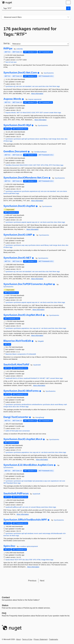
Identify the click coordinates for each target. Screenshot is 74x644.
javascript (39, 481)
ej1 (15, 86)
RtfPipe (8, 49)
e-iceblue (23, 546)
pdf (20, 507)
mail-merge (52, 139)
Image (44, 560)
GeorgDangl (40, 417)
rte (11, 536)
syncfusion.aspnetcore (30, 191)
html (7, 62)
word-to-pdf (8, 193)
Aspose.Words (12, 99)
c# (39, 222)
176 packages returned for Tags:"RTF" (30, 31)
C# (21, 113)
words (8, 560)
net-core (19, 86)
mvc (31, 328)
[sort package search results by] (40, 44)
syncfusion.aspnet (20, 222)
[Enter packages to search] (34, 8)
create (51, 113)
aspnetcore (17, 191)
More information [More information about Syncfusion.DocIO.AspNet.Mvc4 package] (42, 460)
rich (12, 62)
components (22, 354)
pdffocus (16, 507)
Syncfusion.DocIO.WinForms (21, 391)
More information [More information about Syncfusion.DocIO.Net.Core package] (37, 93)
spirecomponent (32, 546)
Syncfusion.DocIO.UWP (18, 235)
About (18, 639)
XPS (42, 165)
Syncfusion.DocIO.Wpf (17, 125)
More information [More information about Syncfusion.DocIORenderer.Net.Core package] (37, 201)
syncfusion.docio (33, 139)
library (39, 507)
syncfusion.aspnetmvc (21, 328)
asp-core (47, 481)
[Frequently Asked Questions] (4, 613)
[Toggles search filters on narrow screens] (68, 17)
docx (44, 86)
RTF (38, 113)
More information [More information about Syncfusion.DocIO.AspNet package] (33, 229)
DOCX (29, 113)
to (17, 378)
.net (33, 86)
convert (46, 113)
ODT (41, 113)
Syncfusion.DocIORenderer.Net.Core (26, 178)
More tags (56, 86)
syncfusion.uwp (19, 245)
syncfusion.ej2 (19, 481)
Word (25, 113)
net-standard (27, 86)
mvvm (36, 533)
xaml (40, 533)
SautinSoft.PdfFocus (16, 493)
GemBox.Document (15, 151)
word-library (44, 139)
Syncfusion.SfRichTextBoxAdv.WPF (25, 520)
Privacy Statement (41, 639)
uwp (26, 245)
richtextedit (32, 354)
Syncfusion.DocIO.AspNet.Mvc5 (23, 315)
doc (47, 86)
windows (30, 533)
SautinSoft (37, 365)
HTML (46, 165)
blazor (15, 354)
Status (5, 605)
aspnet (29, 222)
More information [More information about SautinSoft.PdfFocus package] (23, 514)
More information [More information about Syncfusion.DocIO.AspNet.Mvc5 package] (37, 335)
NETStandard (8, 483)
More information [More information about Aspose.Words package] (41, 120)
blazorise (9, 354)
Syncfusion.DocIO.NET (17, 258)
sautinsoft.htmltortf (30, 378)
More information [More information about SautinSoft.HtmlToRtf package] (39, 385)
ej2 (34, 481)
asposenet (38, 99)
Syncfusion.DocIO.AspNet (19, 206)
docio (59, 139)
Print (54, 165)
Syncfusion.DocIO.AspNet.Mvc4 (23, 439)
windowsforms (37, 404)
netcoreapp (46, 533)
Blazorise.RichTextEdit (17, 341)
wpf (26, 139)
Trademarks (54, 639)
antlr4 (8, 431)
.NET (18, 113)
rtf (10, 62)
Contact (6, 597)
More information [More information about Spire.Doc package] (33, 567)
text (15, 62)
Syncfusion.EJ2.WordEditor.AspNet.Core (28, 465)
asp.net (35, 222)
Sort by (7, 43)
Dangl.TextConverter (16, 417)
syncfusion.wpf (19, 139)
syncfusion (9, 86)
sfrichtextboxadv (57, 533)
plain (17, 431)
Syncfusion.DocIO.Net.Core (20, 73)
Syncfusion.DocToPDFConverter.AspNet (28, 284)
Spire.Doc (9, 546)
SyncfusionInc (49, 73)
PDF (39, 165)
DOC (34, 113)
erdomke (20, 49)
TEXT (16, 560)
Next (42, 581)
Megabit (41, 341)
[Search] (68, 8)
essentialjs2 (28, 481)
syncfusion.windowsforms (23, 404)
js (43, 481)
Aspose (31, 99)
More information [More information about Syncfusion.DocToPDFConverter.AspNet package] (38, 310)
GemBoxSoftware (40, 152)
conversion (26, 431)
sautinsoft (9, 378)
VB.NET (43, 378)
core (36, 86)
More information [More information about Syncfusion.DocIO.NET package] (37, 279)
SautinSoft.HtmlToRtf (16, 365)
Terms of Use (27, 639)
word (40, 86)
